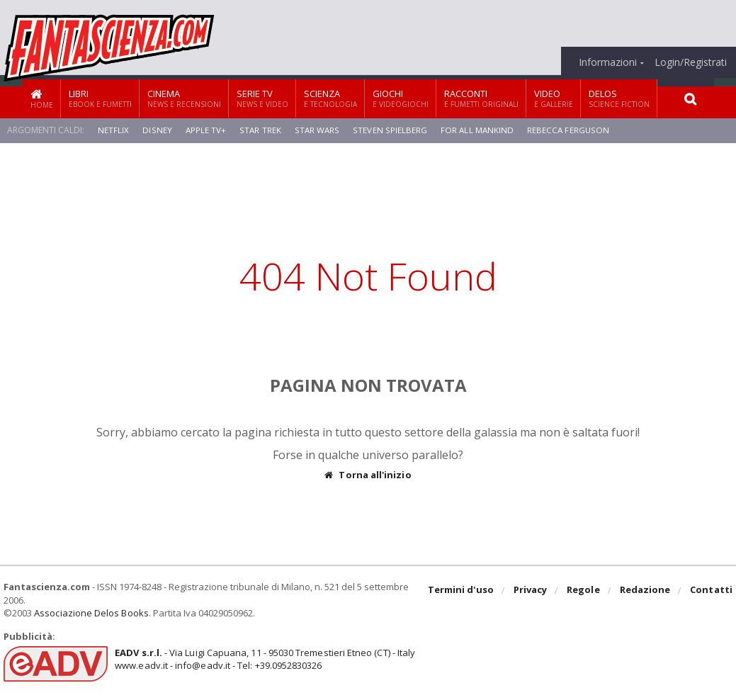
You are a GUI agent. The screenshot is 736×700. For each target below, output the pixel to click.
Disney (157, 130)
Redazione (646, 591)
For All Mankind (474, 130)
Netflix (113, 130)
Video (554, 98)
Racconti (481, 98)
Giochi (401, 98)
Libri (100, 98)
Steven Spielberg (387, 130)
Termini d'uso (463, 591)
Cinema (184, 98)
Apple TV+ (205, 130)
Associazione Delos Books (91, 613)
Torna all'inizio (368, 475)
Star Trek (259, 130)
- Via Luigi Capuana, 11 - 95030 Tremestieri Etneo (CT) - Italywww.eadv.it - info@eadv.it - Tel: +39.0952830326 (263, 659)
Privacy (532, 591)
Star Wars (316, 130)
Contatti (712, 591)
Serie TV (262, 98)
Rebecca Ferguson (565, 130)
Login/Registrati (691, 62)
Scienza (330, 98)
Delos (619, 98)
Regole (584, 591)
